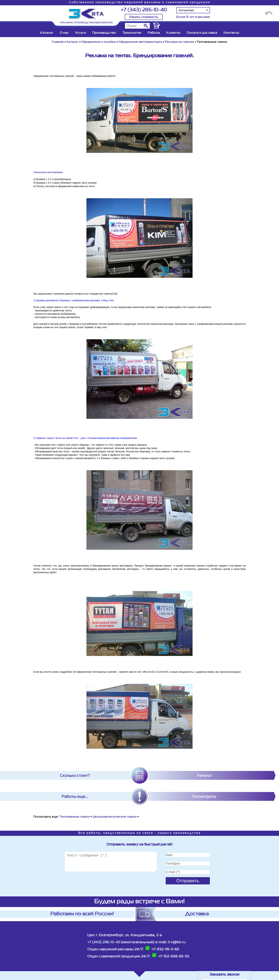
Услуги (81, 33)
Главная (58, 42)
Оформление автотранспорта (140, 42)
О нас (64, 33)
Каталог (47, 33)
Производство (104, 33)
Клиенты (173, 33)
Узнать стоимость (144, 17)
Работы (154, 33)
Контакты (231, 33)
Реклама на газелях (179, 42)
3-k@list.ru (176, 942)
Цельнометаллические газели (115, 817)
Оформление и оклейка (99, 42)
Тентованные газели (75, 817)
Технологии (132, 33)
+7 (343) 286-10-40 (144, 10)
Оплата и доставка (202, 33)
